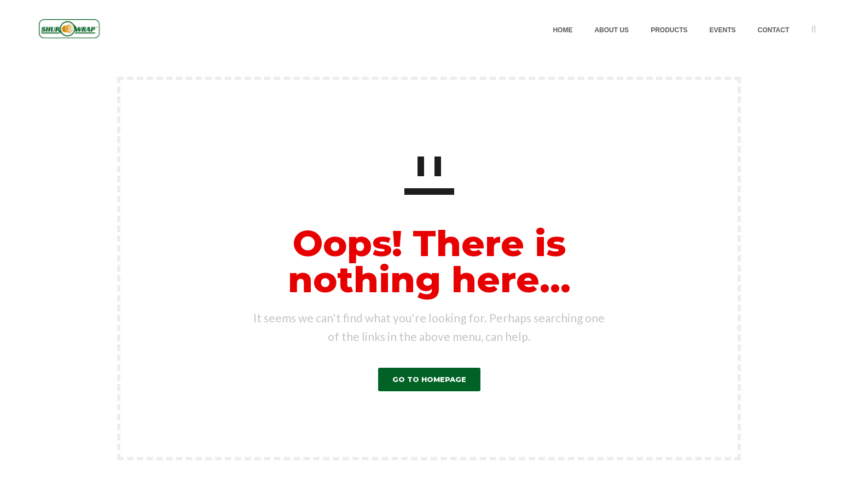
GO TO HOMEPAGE (429, 379)
